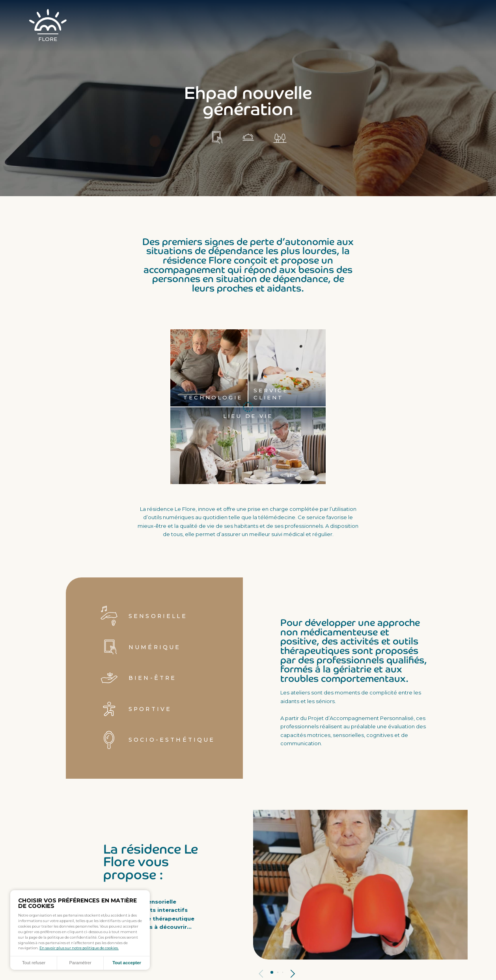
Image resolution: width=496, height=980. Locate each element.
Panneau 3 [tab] (283, 972)
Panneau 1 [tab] (272, 972)
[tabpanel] (360, 885)
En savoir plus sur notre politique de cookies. (79, 948)
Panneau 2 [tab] (278, 972)
